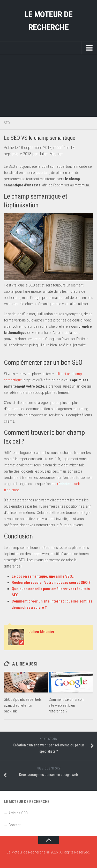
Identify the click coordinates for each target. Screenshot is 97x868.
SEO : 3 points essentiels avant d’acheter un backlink (23, 705)
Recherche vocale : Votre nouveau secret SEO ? (51, 583)
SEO (7, 123)
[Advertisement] (48, 86)
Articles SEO (18, 813)
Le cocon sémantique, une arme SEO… (43, 576)
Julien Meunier (42, 632)
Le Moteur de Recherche (48, 21)
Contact (15, 825)
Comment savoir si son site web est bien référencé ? (66, 705)
